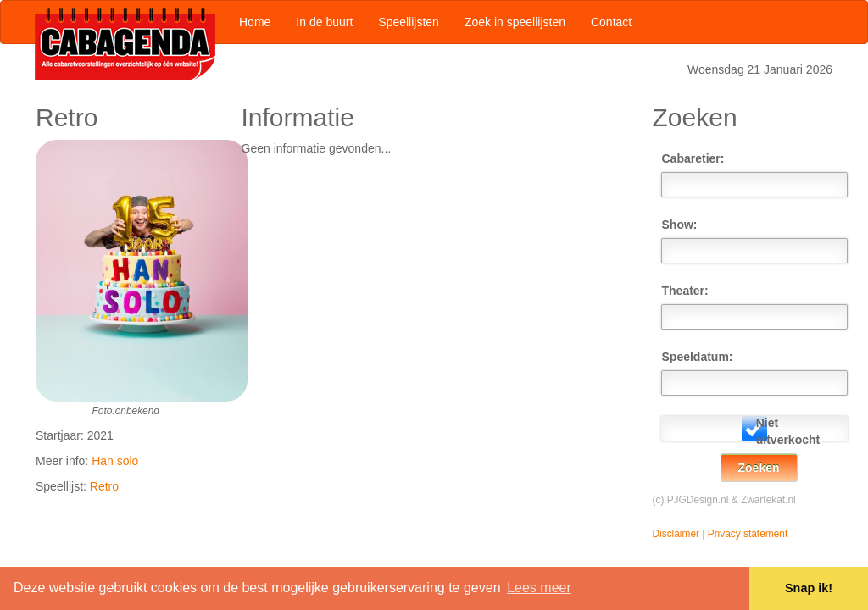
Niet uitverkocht (785, 431)
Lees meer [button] (539, 588)
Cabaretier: (691, 158)
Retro (104, 486)
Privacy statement (748, 534)
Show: (680, 225)
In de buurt (324, 22)
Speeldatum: (691, 357)
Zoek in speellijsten (515, 22)
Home (255, 22)
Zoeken (759, 468)
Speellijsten (409, 22)
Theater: (685, 291)
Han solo (115, 461)
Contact (611, 22)
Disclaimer (676, 534)
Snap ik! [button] (809, 588)
